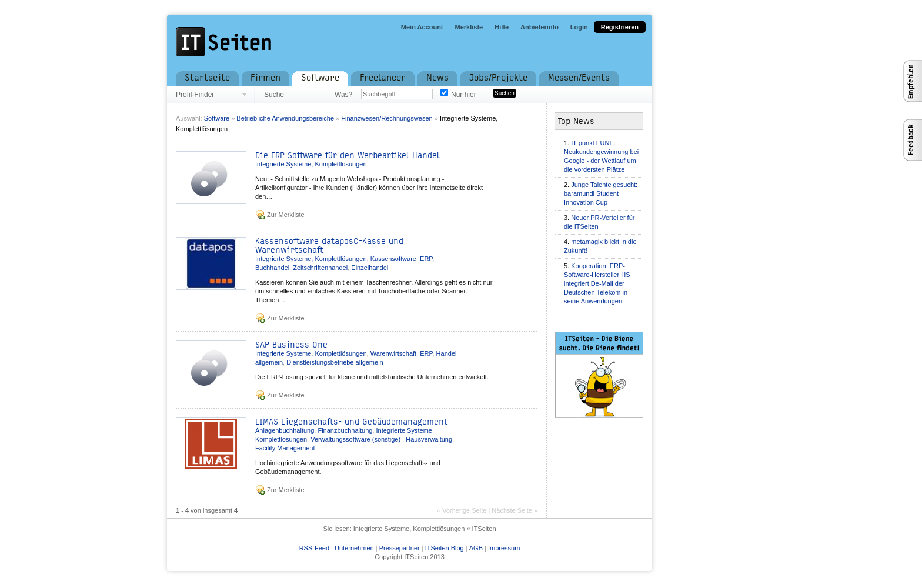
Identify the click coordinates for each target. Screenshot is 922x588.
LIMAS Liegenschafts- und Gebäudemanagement (351, 422)
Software (217, 118)
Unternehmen (354, 548)
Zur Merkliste (286, 215)
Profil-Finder (195, 95)
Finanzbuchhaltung (345, 430)
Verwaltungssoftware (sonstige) (356, 439)
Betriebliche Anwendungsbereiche (285, 118)
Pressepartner (400, 548)
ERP (426, 259)
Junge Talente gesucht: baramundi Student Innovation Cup (601, 193)
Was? (343, 95)
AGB (476, 548)
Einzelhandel (370, 268)
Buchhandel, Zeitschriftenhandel (301, 268)
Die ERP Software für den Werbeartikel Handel (348, 156)
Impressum (504, 548)
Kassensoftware (393, 259)
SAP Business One (291, 345)
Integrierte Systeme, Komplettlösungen (311, 164)
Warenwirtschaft (393, 353)
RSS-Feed (314, 548)
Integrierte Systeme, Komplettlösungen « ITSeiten (425, 529)
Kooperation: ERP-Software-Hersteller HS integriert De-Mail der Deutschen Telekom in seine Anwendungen (597, 283)
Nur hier (464, 95)
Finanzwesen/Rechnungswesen (387, 118)
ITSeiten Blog (445, 548)
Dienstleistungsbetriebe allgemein (335, 362)
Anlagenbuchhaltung (285, 430)
